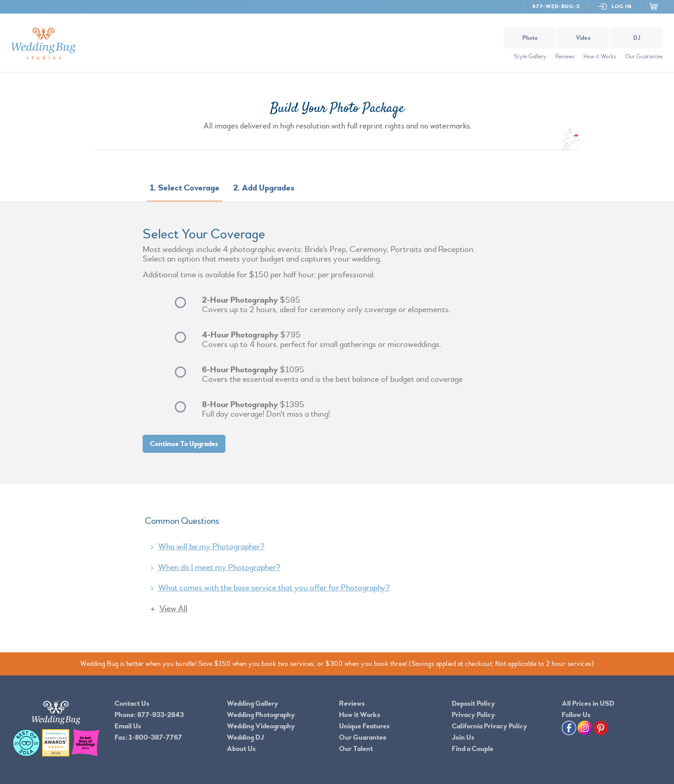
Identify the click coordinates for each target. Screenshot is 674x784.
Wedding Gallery (253, 703)
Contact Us (132, 703)
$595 (361, 305)
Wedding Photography (261, 715)
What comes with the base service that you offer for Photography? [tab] (274, 588)
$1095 (361, 375)
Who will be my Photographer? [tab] (211, 546)
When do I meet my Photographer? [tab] (219, 567)
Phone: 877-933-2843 (149, 715)
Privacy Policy (473, 715)
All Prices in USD (588, 703)
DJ (637, 38)
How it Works (600, 57)
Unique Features (364, 726)
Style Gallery (530, 57)
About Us (241, 749)
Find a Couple (473, 749)
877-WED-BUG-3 (556, 7)
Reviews (565, 57)
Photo (530, 38)
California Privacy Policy (490, 726)
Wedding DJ (245, 737)
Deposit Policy (473, 703)
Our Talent (356, 749)
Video (583, 38)
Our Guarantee (644, 57)
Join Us (463, 737)
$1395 (361, 409)
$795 (361, 340)
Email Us (128, 726)
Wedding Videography (261, 726)
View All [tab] (173, 608)
